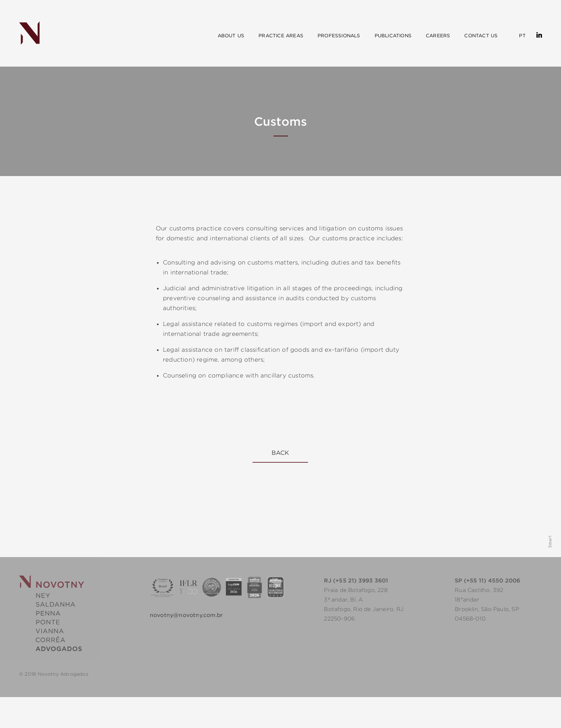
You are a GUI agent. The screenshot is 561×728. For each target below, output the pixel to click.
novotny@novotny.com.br (186, 615)
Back (280, 453)
